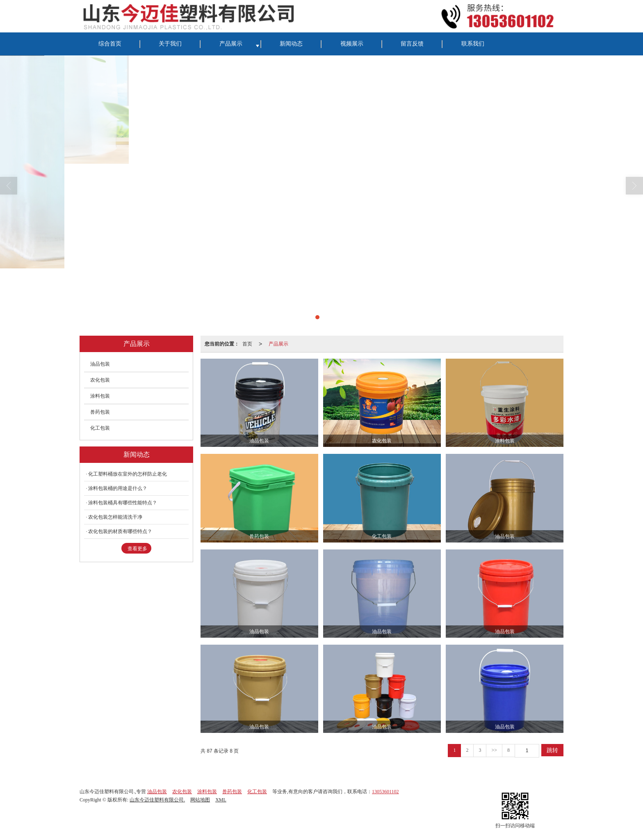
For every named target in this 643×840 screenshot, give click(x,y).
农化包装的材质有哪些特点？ (120, 531)
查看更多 (137, 549)
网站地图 (200, 800)
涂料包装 (100, 396)
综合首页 (110, 44)
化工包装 (100, 428)
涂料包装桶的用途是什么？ (118, 488)
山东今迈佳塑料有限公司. (157, 800)
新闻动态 (291, 44)
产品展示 (231, 44)
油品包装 (100, 364)
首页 (247, 344)
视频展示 (352, 44)
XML (221, 800)
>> (494, 750)
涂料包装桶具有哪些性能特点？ (123, 503)
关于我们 (170, 44)
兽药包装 (100, 412)
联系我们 (473, 44)
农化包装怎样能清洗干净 (115, 517)
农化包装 (100, 380)
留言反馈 (412, 44)
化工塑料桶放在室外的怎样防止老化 (128, 474)
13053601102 (385, 792)
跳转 (552, 750)
